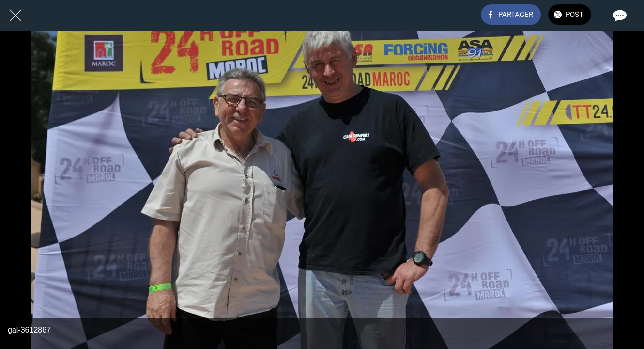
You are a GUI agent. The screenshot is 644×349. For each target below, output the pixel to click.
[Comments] (619, 16)
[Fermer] (15, 16)
